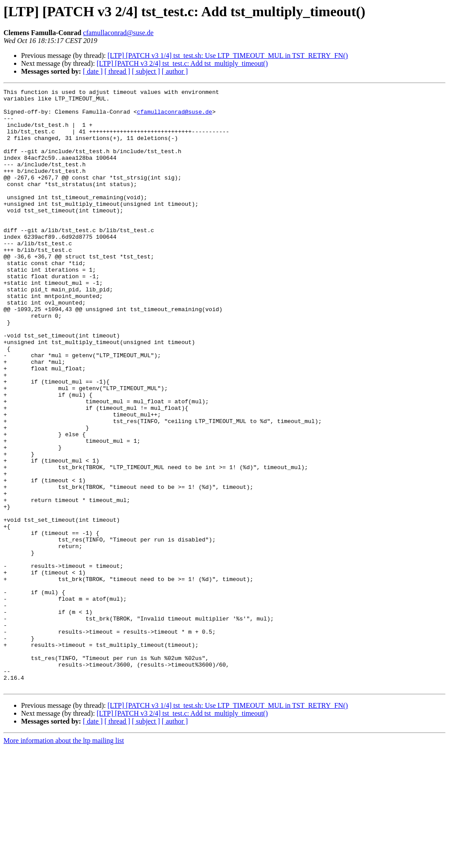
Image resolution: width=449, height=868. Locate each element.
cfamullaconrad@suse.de (118, 33)
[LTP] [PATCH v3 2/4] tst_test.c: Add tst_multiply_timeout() (182, 63)
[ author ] (175, 71)
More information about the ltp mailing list (64, 860)
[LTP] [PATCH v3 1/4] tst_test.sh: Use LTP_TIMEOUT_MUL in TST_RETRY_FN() (228, 56)
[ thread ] (117, 71)
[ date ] (93, 71)
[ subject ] (146, 71)
